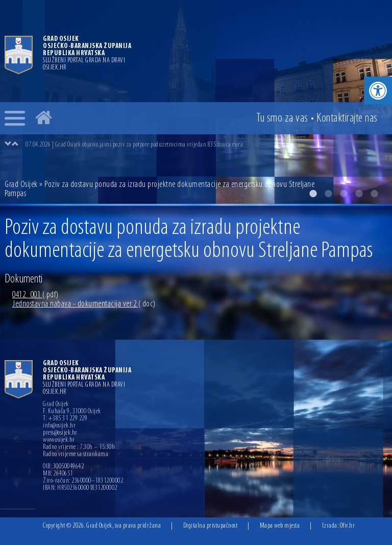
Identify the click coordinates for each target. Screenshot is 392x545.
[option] (206, 145)
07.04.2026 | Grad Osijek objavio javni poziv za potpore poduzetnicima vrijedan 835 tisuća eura (134, 145)
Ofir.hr (348, 526)
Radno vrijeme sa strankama (76, 455)
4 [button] (359, 194)
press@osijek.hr (60, 433)
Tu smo (282, 119)
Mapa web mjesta (280, 526)
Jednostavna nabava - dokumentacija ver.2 (84, 304)
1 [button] (313, 194)
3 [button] (344, 194)
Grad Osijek (22, 185)
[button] (378, 91)
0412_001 (35, 295)
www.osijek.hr (59, 440)
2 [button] (328, 194)
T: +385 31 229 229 (65, 419)
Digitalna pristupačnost (211, 526)
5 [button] (374, 194)
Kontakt (347, 119)
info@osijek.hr (59, 426)
